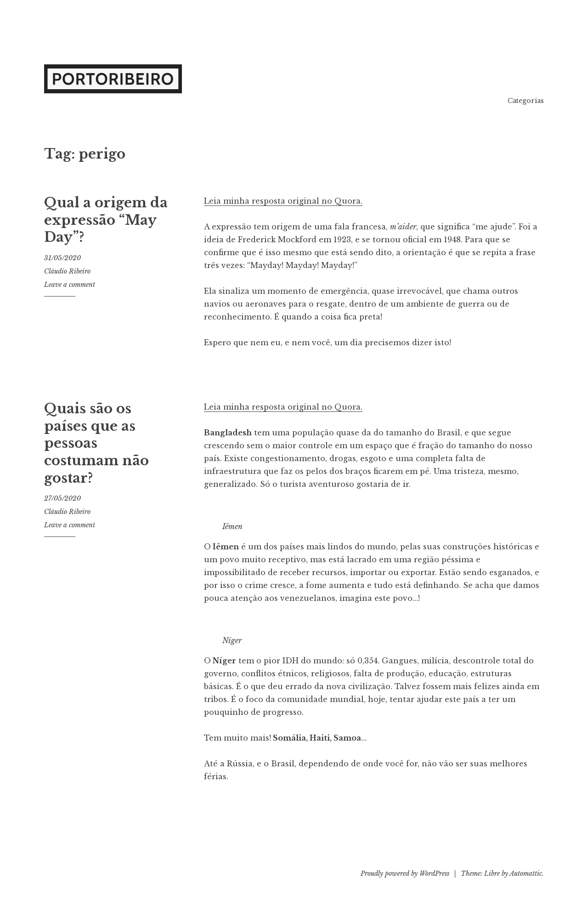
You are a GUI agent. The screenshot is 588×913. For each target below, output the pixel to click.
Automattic (526, 873)
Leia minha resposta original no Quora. (283, 201)
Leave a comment (70, 285)
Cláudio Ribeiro (67, 271)
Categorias (526, 101)
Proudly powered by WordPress (405, 873)
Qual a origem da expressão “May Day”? (106, 220)
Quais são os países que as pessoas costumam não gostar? (96, 443)
